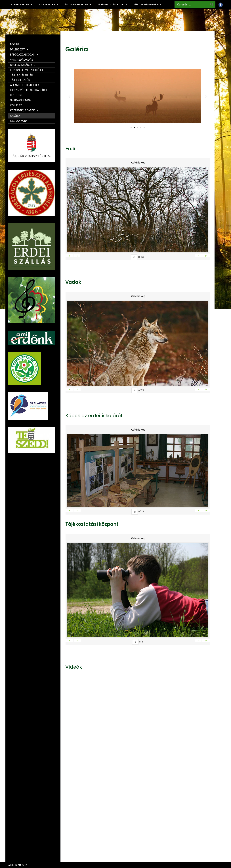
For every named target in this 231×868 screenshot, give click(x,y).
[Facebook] (221, 5)
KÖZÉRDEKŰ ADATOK (24, 110)
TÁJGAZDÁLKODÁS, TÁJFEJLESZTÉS (22, 78)
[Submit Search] (212, 5)
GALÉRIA (15, 116)
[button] (131, 127)
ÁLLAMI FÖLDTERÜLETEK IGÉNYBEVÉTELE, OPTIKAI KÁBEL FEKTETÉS (29, 90)
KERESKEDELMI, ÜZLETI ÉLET (29, 70)
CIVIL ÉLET (16, 105)
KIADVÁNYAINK (19, 121)
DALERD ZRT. (19, 50)
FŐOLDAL (16, 44)
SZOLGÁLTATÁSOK (23, 65)
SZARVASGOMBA (20, 100)
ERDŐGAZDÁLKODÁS (24, 55)
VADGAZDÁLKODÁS (22, 60)
